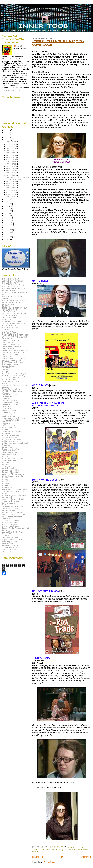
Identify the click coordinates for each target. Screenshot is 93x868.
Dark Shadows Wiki (9, 401)
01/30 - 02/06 (11, 190)
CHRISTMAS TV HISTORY (12, 347)
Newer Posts (38, 857)
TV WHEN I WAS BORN (11, 302)
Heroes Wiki (7, 408)
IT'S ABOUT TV (8, 329)
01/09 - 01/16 (11, 195)
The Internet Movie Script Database (15, 495)
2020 (7, 201)
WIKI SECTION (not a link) (12, 391)
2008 (7, 230)
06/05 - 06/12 (11, 168)
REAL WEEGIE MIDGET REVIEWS (16, 314)
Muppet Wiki (7, 424)
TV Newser (6, 433)
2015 (7, 213)
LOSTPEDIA (7, 414)
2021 (7, 199)
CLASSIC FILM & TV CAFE (12, 345)
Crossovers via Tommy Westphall (15, 358)
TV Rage (5, 480)
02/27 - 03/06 (11, 188)
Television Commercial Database (14, 513)
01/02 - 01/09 (11, 197)
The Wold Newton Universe (12, 439)
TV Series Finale (8, 468)
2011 (7, 223)
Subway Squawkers (10, 547)
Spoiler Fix (6, 466)
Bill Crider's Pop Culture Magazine (15, 374)
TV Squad (6, 372)
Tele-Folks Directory (70, 850)
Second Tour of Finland (11, 520)
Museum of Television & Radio (14, 499)
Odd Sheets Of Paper (10, 538)
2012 (7, 220)
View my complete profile (12, 91)
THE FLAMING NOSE (10, 287)
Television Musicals (9, 522)
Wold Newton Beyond (10, 441)
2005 (7, 237)
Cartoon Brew (7, 447)
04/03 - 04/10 (11, 184)
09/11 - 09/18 (11, 153)
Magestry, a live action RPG (13, 540)
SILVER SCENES (9, 312)
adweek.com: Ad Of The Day (13, 491)
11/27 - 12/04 (11, 144)
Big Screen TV (64, 848)
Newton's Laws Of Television (13, 507)
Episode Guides (8, 366)
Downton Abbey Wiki (10, 403)
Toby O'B (19, 46)
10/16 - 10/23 (11, 151)
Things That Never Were (11, 449)
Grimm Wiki (6, 406)
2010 (7, 225)
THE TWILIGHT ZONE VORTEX (14, 300)
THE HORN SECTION (10, 333)
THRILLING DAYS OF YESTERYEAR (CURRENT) (13, 280)
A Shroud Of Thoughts (10, 377)
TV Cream (6, 505)
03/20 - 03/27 (11, 186)
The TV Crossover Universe (13, 362)
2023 (7, 137)
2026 (7, 130)
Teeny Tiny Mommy (9, 542)
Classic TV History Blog (11, 389)
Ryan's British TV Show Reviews (14, 489)
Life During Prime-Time (46, 850)
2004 (7, 239)
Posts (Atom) (49, 862)
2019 (7, 204)
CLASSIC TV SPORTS (11, 341)
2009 (7, 227)
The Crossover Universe (11, 364)
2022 (7, 140)
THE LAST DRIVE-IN (10, 327)
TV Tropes (6, 482)
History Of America (9, 549)
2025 (7, 132)
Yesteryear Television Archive (13, 474)
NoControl (6, 368)
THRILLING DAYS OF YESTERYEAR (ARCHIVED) (13, 284)
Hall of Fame (74, 848)
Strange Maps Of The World (13, 532)
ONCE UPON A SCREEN (12, 318)
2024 (7, 135)
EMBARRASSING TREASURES (14, 337)
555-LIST (5, 536)
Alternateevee (42, 848)
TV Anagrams (7, 534)
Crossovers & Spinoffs (10, 356)
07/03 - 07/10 (11, 164)
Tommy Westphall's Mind (11, 360)
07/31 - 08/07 (11, 160)
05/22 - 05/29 (11, 173)
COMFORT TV (8, 339)
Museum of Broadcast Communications (10, 502)
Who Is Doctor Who (9, 524)
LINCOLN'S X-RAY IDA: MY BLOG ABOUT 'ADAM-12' (15, 324)
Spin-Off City (59, 850)
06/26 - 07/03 (11, 166)
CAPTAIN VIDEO (9, 349)
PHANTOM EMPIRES (10, 316)
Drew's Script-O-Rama (10, 509)
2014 (7, 216)
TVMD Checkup (8, 497)
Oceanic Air (6, 518)
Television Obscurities (10, 472)
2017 (7, 209)
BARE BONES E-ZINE (11, 354)
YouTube (5, 370)
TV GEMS (6, 306)
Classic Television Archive (12, 432)
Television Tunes (8, 511)
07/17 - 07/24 (11, 162)
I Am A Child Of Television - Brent (15, 385)
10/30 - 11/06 (11, 149)
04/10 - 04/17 (11, 181)
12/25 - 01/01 (11, 142)
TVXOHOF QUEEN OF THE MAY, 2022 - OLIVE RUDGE (18, 178)
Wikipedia (6, 393)
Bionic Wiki (6, 399)
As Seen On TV (53, 848)
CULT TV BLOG (8, 343)
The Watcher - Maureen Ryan (13, 459)
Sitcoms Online (8, 488)
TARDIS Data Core (9, 428)
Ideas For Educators (10, 543)
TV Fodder (6, 464)
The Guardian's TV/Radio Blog (14, 376)
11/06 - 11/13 (11, 146)
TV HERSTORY (8, 304)
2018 (7, 206)
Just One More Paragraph (12, 516)
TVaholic (5, 457)
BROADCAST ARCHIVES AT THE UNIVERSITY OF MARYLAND (15, 351)
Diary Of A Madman (9, 437)
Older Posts (86, 857)
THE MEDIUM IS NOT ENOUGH (14, 289)
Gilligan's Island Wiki (10, 405)
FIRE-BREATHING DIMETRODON (15, 335)
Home (62, 857)
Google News (7, 551)
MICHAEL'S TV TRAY (10, 320)
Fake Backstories (9, 451)
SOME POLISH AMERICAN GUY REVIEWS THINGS (15, 309)
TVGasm (5, 462)
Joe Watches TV (8, 387)
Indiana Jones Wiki (9, 410)
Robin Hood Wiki (8, 426)
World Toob (36, 851)
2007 (7, 232)
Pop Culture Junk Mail (10, 435)
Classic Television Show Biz (13, 476)
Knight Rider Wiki (9, 412)
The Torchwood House (11, 526)
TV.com (5, 478)
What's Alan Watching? (11, 379)
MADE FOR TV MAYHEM (12, 322)
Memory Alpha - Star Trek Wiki (14, 418)
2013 (7, 218)
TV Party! (6, 486)
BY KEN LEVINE (8, 291)
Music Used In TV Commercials (14, 515)
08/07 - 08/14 (11, 157)
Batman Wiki (7, 397)
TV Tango (6, 484)
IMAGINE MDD (8, 331)
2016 (7, 211)
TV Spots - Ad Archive (10, 470)
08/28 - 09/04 (11, 155)
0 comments (59, 846)
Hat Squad (83, 848)
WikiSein (5, 430)
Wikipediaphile (83, 850)
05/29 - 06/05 (11, 171)
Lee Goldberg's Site (9, 453)
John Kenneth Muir (9, 455)
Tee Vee (5, 493)
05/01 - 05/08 (11, 175)
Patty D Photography (10, 545)
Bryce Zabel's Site (9, 460)
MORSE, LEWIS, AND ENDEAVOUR (10, 421)
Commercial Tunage (10, 395)
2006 (7, 235)
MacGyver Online (9, 416)
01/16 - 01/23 (11, 192)
